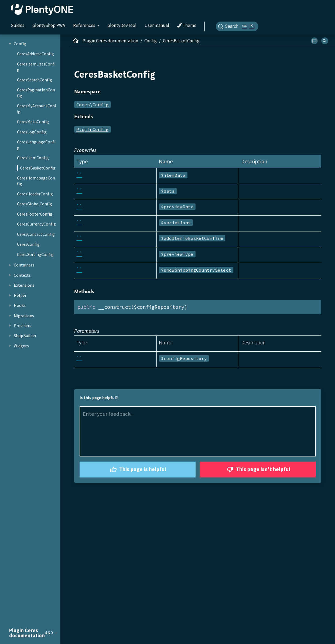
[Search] (237, 26)
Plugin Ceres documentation (110, 41)
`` (79, 175)
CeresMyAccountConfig (37, 109)
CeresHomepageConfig (36, 181)
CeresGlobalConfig (35, 204)
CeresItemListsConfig (36, 67)
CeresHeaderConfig (35, 194)
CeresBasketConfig (38, 168)
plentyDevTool (122, 25)
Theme (187, 26)
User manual (157, 25)
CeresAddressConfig (35, 54)
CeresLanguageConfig (36, 145)
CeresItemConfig (33, 158)
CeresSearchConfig (35, 80)
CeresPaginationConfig (36, 93)
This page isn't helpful (258, 470)
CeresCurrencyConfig (36, 224)
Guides (18, 25)
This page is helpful (137, 470)
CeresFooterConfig (35, 214)
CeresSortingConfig (35, 254)
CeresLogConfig (32, 132)
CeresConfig (28, 244)
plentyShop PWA (49, 25)
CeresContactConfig (36, 234)
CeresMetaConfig (33, 122)
